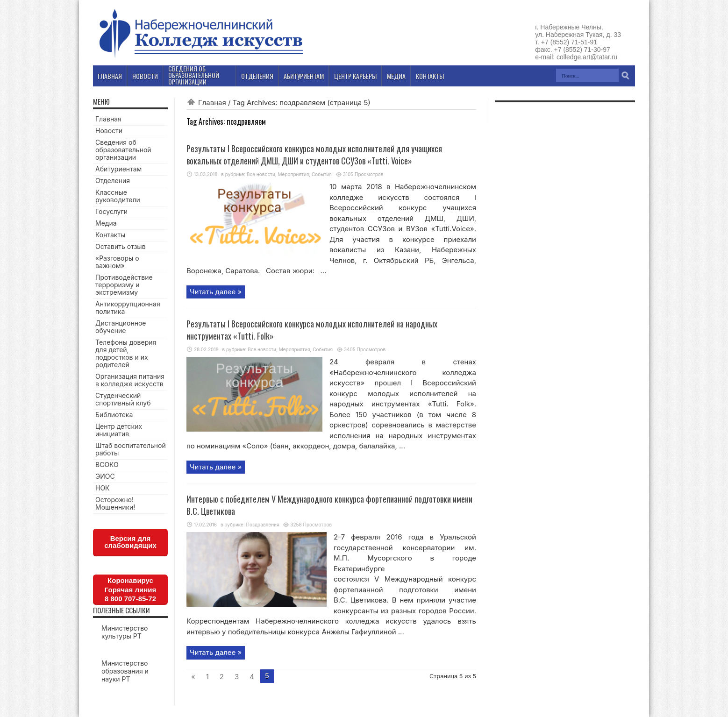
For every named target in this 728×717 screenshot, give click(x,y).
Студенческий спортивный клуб (123, 399)
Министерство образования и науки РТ (125, 671)
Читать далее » (216, 292)
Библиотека (114, 415)
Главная (212, 103)
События (322, 174)
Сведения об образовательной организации (123, 150)
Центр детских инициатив (119, 430)
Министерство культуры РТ (125, 632)
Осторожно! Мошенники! (115, 503)
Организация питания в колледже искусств (130, 380)
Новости (109, 131)
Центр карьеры (355, 76)
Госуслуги (111, 211)
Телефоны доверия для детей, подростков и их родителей (126, 353)
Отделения (113, 181)
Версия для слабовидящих (130, 542)
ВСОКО (107, 465)
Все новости (261, 174)
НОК (103, 488)
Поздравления (263, 525)
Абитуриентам (118, 169)
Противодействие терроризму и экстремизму (124, 285)
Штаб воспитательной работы (131, 449)
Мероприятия (294, 174)
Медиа (106, 223)
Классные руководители (118, 196)
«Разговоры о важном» (117, 262)
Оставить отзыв (121, 246)
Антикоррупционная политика (128, 308)
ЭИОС (105, 476)
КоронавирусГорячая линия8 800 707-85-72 (130, 589)
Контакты (110, 235)
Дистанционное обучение (121, 327)
